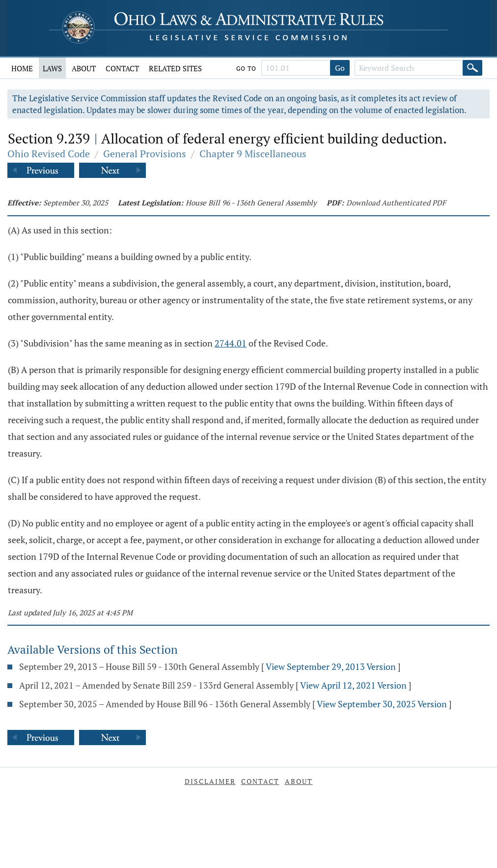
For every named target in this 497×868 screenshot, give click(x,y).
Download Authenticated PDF (396, 203)
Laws (52, 68)
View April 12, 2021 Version (353, 685)
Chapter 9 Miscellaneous (253, 154)
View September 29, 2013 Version (331, 666)
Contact (122, 68)
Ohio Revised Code (49, 154)
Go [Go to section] (340, 68)
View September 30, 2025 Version (382, 704)
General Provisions (145, 154)
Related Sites (175, 68)
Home (22, 68)
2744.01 (231, 343)
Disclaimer (210, 781)
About (84, 68)
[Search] (472, 68)
